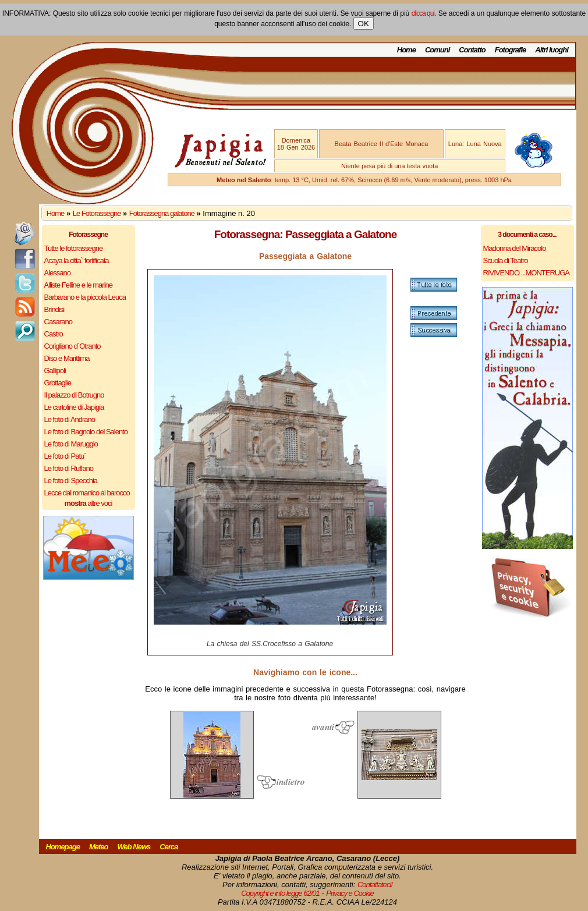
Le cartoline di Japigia (74, 407)
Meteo (99, 847)
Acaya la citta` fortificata (77, 260)
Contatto (472, 50)
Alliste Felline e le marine (79, 285)
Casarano (58, 322)
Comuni (437, 50)
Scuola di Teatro (506, 260)
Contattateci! (375, 885)
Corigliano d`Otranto (72, 346)
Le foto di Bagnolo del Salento (86, 432)
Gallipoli (55, 371)
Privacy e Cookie (350, 893)
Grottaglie (58, 383)
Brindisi (54, 309)
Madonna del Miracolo (515, 248)
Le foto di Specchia (71, 481)
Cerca (169, 847)
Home (406, 50)
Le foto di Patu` (65, 456)
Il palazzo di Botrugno (74, 395)
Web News (134, 847)
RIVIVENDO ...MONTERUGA (526, 273)
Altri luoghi (552, 50)
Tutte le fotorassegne (74, 248)
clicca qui (423, 13)
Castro (54, 334)
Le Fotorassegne (97, 213)
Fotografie (511, 50)
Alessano (57, 273)
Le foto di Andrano (70, 419)
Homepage (63, 847)
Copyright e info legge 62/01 (280, 893)
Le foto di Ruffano (69, 468)
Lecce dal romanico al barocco (87, 493)
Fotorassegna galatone (162, 213)
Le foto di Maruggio (71, 444)
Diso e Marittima (67, 358)
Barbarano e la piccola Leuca (85, 297)
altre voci (88, 503)
